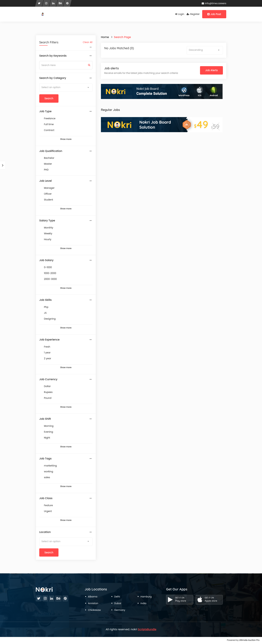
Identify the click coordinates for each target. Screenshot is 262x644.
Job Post (214, 14)
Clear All (88, 42)
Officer (48, 194)
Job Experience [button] (49, 340)
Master (48, 164)
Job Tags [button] (45, 459)
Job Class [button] (46, 498)
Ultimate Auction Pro (249, 640)
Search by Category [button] (53, 78)
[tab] (66, 56)
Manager (49, 188)
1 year (47, 353)
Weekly (48, 233)
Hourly (48, 239)
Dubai (118, 603)
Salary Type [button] (47, 221)
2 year (48, 358)
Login (180, 14)
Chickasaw (94, 610)
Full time (49, 124)
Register (193, 14)
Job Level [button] (46, 181)
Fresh (47, 347)
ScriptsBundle (147, 629)
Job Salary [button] (46, 260)
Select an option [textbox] (51, 87)
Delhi (117, 597)
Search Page (122, 37)
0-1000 (48, 267)
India (143, 603)
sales (47, 477)
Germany (120, 610)
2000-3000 (50, 279)
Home (105, 37)
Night (47, 438)
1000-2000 (50, 273)
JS (45, 313)
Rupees (48, 392)
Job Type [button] (45, 111)
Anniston (93, 603)
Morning (49, 426)
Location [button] (45, 532)
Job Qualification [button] (51, 151)
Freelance (50, 118)
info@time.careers (214, 3)
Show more (66, 139)
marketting (50, 466)
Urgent (48, 511)
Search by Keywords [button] (53, 56)
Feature (48, 505)
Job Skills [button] (45, 300)
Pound (48, 398)
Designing (50, 319)
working (49, 471)
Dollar (47, 386)
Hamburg (146, 597)
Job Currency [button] (48, 379)
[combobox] (66, 88)
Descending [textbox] (196, 50)
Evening (49, 432)
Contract (49, 130)
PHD (46, 170)
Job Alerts (211, 70)
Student (48, 200)
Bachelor (49, 158)
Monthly (49, 228)
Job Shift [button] (45, 419)
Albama (93, 597)
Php (46, 307)
